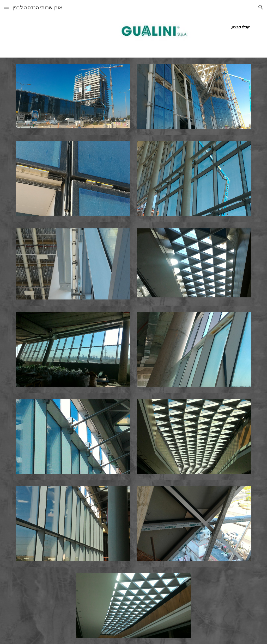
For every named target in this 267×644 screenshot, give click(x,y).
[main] (224, 27)
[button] (6, 7)
